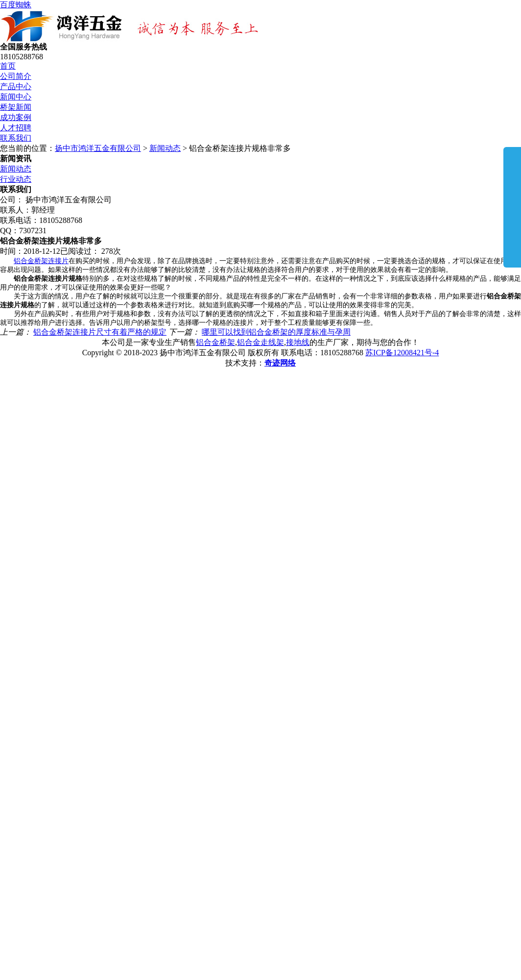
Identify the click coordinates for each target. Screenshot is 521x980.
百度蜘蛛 (16, 5)
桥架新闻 (16, 107)
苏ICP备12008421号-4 (402, 353)
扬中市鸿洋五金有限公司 (98, 148)
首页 (8, 66)
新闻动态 (165, 148)
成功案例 (16, 117)
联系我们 (16, 138)
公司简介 (16, 76)
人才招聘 (16, 128)
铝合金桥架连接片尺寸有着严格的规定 (100, 332)
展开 (512, 207)
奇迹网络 (280, 363)
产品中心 (16, 86)
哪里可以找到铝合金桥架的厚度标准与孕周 (276, 332)
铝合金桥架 (215, 342)
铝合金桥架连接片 (41, 261)
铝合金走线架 (260, 342)
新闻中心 (16, 97)
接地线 (298, 342)
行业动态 (16, 179)
